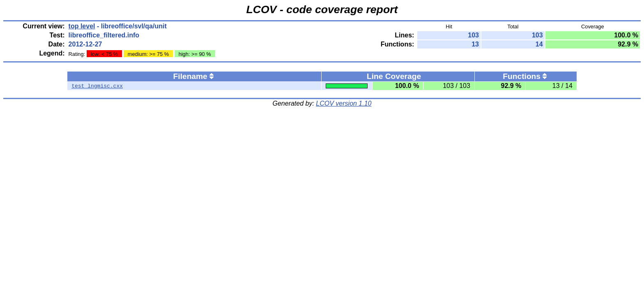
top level (82, 26)
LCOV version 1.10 (344, 103)
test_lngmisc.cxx (97, 86)
